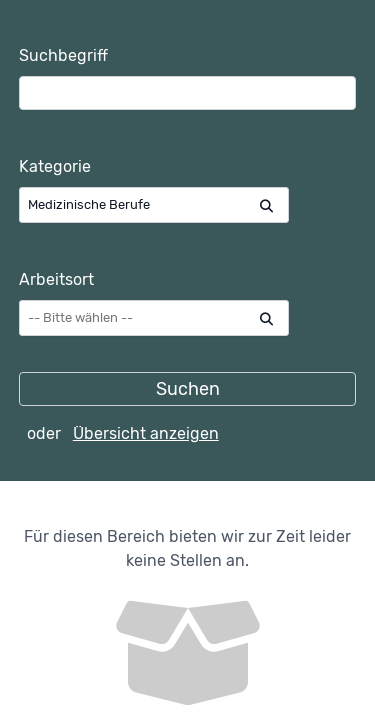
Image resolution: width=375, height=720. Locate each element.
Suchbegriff (63, 55)
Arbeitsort (56, 279)
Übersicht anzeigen (146, 433)
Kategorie (55, 166)
